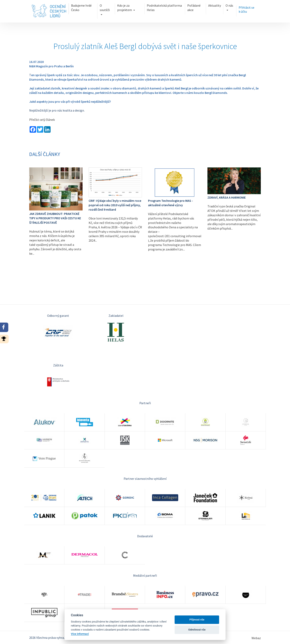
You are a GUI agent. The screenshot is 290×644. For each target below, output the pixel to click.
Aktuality (215, 5)
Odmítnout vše (197, 630)
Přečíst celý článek (42, 120)
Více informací (80, 634)
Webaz (256, 638)
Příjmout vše (197, 620)
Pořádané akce (194, 8)
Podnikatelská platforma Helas (164, 8)
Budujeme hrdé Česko (81, 8)
